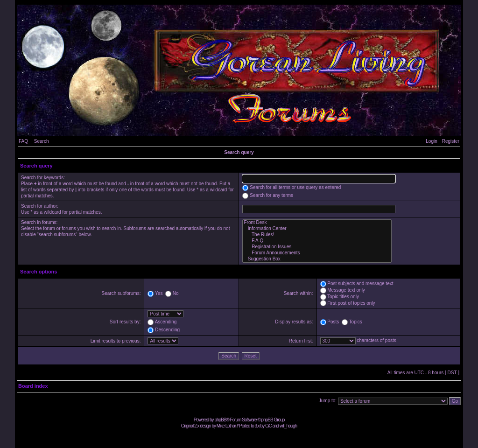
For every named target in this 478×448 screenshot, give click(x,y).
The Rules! (317, 235)
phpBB (220, 420)
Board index (33, 386)
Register (451, 141)
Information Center (317, 229)
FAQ (23, 141)
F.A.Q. (317, 241)
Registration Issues (317, 247)
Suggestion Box (317, 259)
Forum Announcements (317, 253)
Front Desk (317, 223)
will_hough (288, 426)
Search (42, 141)
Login (431, 141)
